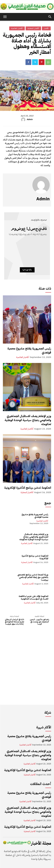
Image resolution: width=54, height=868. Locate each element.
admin (30, 120)
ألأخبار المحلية (27, 492)
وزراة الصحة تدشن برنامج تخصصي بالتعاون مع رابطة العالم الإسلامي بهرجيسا (33, 577)
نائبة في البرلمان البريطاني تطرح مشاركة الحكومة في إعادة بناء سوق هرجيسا (14, 622)
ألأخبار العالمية (23, 357)
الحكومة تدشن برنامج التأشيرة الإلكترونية (28, 488)
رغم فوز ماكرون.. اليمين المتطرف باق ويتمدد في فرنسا (40, 622)
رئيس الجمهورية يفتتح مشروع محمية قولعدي (29, 350)
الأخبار (46, 28)
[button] (5, 17)
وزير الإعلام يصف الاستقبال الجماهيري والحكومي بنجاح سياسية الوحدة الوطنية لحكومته (28, 420)
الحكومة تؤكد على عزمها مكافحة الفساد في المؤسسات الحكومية (33, 598)
